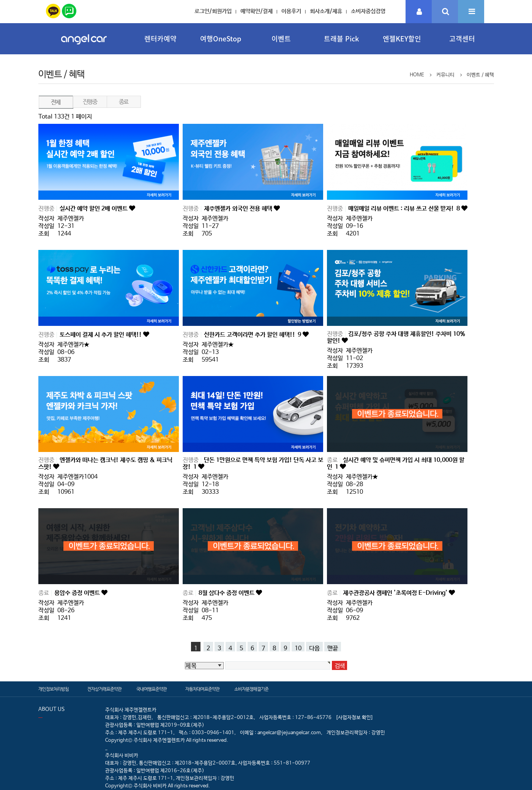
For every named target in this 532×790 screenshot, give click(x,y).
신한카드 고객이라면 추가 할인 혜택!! (253, 335)
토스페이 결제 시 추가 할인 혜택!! (101, 335)
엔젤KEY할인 (402, 39)
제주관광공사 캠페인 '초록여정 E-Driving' (396, 593)
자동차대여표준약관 (202, 689)
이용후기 (291, 11)
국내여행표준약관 (152, 689)
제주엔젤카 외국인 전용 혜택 (239, 209)
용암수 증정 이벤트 (78, 593)
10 (298, 648)
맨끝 (333, 648)
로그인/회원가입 (213, 11)
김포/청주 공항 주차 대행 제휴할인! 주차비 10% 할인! (396, 337)
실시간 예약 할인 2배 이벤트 (94, 209)
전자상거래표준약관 (104, 689)
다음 (314, 648)
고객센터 (462, 39)
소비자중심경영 (368, 11)
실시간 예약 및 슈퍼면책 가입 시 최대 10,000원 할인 (396, 464)
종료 (124, 102)
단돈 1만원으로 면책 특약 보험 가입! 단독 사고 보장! (253, 464)
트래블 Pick (341, 39)
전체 (56, 102)
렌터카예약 (160, 39)
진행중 (90, 102)
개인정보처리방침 (54, 689)
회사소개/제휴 (326, 11)
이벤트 (281, 39)
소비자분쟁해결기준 (251, 689)
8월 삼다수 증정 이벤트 (227, 593)
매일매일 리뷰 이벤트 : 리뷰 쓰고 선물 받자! (405, 209)
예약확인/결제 (257, 11)
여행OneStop (221, 39)
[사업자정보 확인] (354, 718)
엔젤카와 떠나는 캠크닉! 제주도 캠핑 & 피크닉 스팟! (105, 464)
